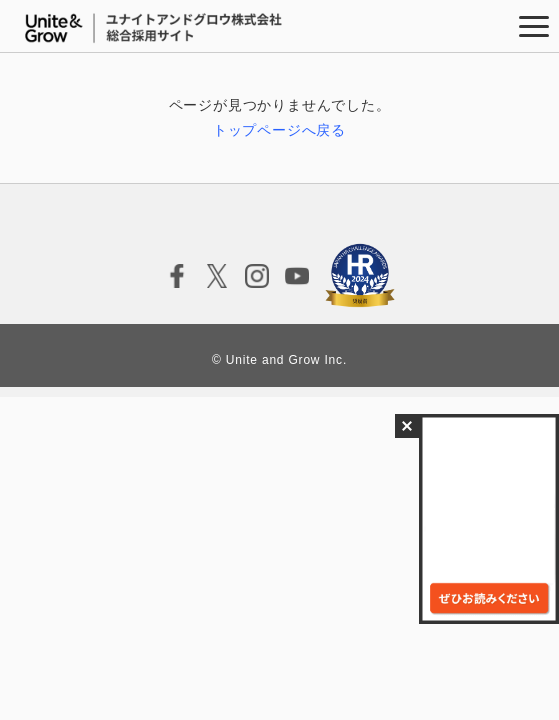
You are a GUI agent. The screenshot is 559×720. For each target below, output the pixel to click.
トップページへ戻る (279, 130)
